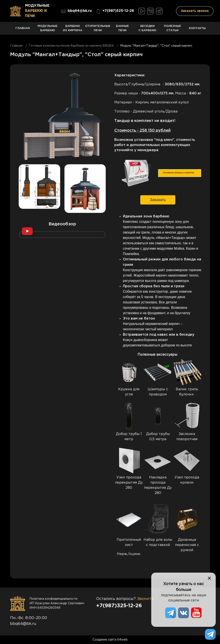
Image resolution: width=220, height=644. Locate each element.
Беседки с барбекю (147, 30)
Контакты (197, 31)
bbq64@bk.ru (76, 11)
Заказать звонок (195, 11)
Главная (23, 31)
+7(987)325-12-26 (115, 11)
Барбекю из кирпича (73, 30)
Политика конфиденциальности (53, 599)
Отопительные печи (98, 30)
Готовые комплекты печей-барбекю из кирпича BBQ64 (71, 46)
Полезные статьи (173, 30)
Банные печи (122, 30)
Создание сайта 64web (110, 640)
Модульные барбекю (47, 30)
